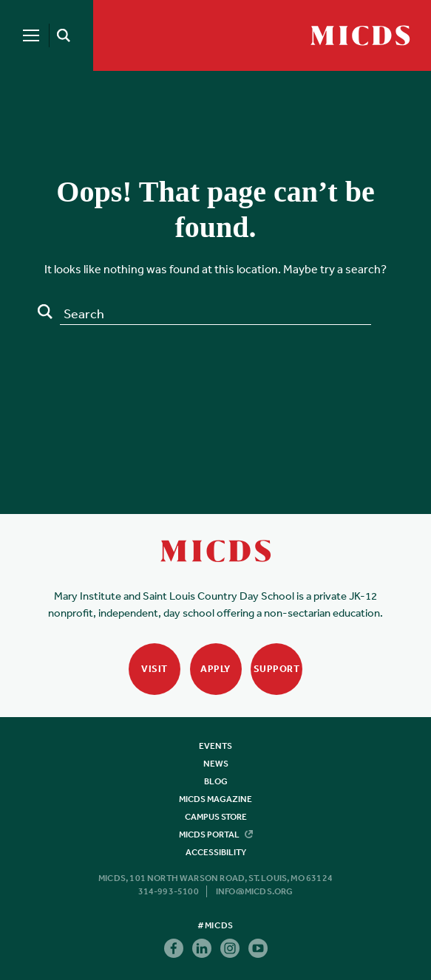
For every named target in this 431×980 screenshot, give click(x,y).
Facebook (174, 948)
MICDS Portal (216, 835)
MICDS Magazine (215, 799)
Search (45, 312)
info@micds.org (255, 891)
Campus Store (216, 817)
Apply (215, 669)
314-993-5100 (169, 891)
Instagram (230, 948)
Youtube (258, 948)
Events (215, 746)
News (216, 764)
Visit (155, 669)
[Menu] (31, 35)
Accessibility (216, 852)
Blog (216, 781)
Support (277, 669)
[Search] (61, 35)
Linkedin (202, 948)
